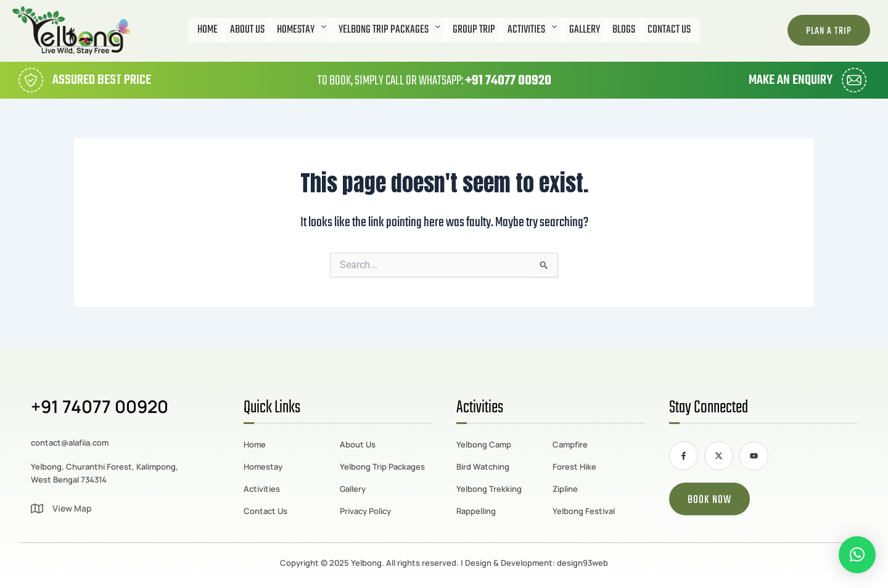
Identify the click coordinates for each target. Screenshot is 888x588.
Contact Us (669, 30)
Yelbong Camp (484, 444)
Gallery (585, 30)
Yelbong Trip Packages (389, 30)
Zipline (565, 489)
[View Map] (37, 508)
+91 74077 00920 (508, 81)
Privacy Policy (365, 511)
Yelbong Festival (584, 511)
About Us (247, 30)
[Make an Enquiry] (854, 80)
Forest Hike (574, 467)
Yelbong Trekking (489, 489)
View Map (72, 508)
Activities (532, 30)
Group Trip (474, 30)
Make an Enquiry (791, 80)
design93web (582, 563)
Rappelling (476, 511)
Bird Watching (483, 467)
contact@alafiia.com (70, 443)
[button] (302, 30)
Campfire (570, 444)
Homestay (302, 30)
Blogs (624, 30)
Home (208, 30)
